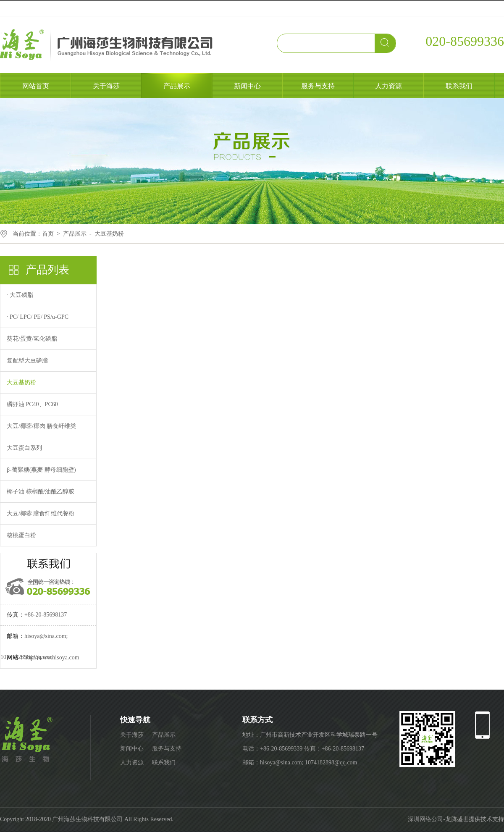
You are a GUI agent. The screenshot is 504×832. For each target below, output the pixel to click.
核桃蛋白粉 (21, 535)
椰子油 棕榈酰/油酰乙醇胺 (41, 492)
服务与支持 (318, 86)
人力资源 (388, 86)
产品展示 (177, 86)
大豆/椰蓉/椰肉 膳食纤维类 (41, 426)
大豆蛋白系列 (24, 448)
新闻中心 (247, 86)
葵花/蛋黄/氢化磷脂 (32, 339)
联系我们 (459, 86)
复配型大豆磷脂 (27, 361)
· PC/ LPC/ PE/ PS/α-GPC (38, 317)
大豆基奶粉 (109, 234)
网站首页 (36, 86)
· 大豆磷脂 (20, 295)
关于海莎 (106, 86)
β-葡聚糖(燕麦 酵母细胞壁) (41, 470)
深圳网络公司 (425, 819)
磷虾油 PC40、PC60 (32, 404)
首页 (48, 234)
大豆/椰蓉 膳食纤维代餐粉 (41, 513)
